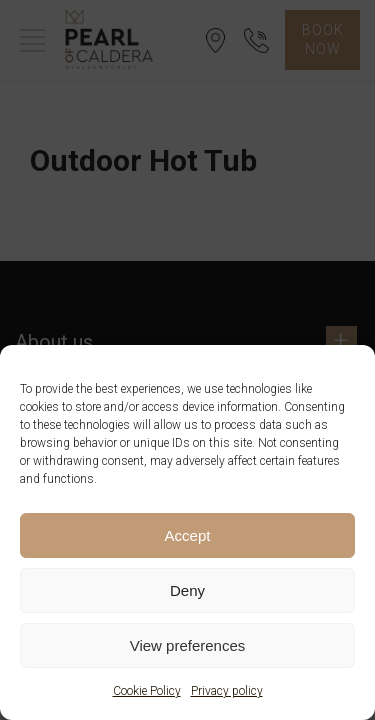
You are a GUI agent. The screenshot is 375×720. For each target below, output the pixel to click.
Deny (187, 590)
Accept (188, 535)
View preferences (188, 645)
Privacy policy (227, 691)
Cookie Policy (147, 691)
